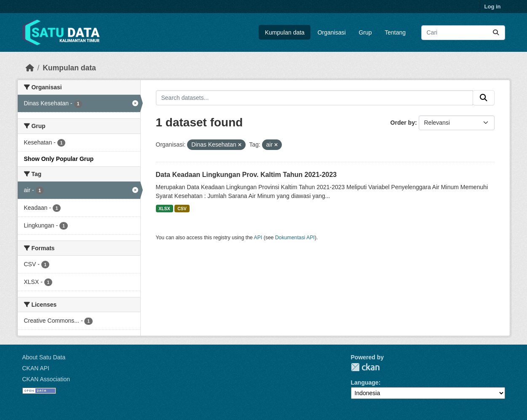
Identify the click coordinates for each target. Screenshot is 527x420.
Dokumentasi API (295, 238)
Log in (493, 7)
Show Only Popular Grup (59, 159)
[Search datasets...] (463, 33)
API (258, 238)
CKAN (365, 367)
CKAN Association (46, 379)
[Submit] (496, 33)
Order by (403, 123)
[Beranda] (30, 68)
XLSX (164, 209)
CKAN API (36, 368)
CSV (182, 209)
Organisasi (332, 32)
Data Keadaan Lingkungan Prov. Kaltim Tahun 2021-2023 (246, 175)
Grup (365, 32)
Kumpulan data (285, 32)
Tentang (395, 32)
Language (365, 383)
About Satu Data (44, 357)
